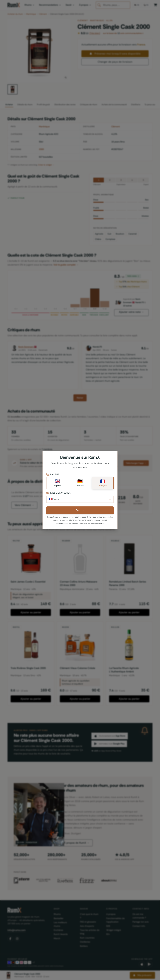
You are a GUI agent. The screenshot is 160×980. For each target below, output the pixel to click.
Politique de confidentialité (92, 525)
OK (80, 512)
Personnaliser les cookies (67, 525)
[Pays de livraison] (80, 500)
